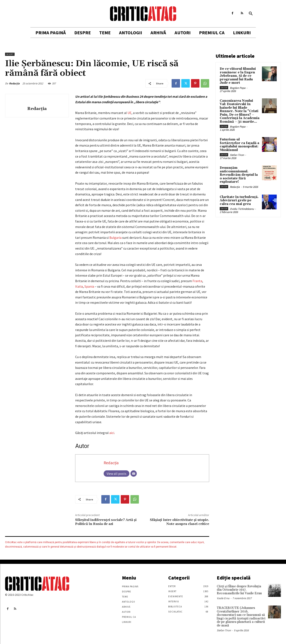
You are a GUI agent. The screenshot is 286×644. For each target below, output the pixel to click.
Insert (10, 54)
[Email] (134, 474)
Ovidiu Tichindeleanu (242, 209)
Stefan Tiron (237, 155)
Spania (89, 286)
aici (112, 433)
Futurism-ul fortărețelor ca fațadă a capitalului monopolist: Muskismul (239, 145)
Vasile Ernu (223, 598)
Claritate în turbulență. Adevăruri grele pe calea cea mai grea (239, 200)
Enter (224, 88)
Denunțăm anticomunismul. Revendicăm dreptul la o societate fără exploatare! (239, 175)
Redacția (14, 83)
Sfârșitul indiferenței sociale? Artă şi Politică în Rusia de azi (106, 522)
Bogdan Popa (238, 88)
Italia (79, 286)
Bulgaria (115, 238)
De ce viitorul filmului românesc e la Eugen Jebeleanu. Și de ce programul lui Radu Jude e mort (238, 76)
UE (129, 113)
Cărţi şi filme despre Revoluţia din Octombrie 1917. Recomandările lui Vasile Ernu (239, 590)
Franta (197, 281)
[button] (251, 14)
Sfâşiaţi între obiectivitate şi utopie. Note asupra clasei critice (180, 522)
